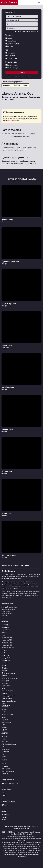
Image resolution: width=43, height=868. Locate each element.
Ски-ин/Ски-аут (12, 68)
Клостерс (5, 720)
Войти (4, 793)
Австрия (5, 733)
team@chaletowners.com (10, 783)
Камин (9, 38)
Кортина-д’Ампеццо (8, 771)
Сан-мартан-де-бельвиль (10, 678)
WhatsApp (7, 85)
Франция (5, 621)
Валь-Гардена (6, 769)
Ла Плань (5, 650)
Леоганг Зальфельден (9, 744)
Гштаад (4, 717)
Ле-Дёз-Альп (6, 655)
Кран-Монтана (6, 722)
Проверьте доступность (12, 121)
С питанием (10, 53)
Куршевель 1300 (7, 637)
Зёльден (4, 737)
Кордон (4, 635)
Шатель (4, 704)
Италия (4, 760)
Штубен (4, 757)
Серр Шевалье (6, 686)
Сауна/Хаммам (12, 41)
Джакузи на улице (12, 44)
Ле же (3, 653)
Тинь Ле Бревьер (7, 691)
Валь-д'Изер (6, 630)
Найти (22, 73)
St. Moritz (5, 709)
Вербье (4, 712)
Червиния (5, 774)
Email (25, 85)
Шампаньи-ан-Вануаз (9, 701)
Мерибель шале (8, 387)
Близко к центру (12, 65)
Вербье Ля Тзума (7, 715)
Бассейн (9, 46)
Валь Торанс (6, 627)
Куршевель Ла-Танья (8, 648)
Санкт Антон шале (9, 555)
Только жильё (11, 58)
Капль (4, 739)
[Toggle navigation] (39, 2)
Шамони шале (7, 429)
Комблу (4, 632)
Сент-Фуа (5, 683)
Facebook (17, 85)
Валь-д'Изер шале (9, 304)
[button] (22, 16)
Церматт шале (7, 220)
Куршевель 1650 (7, 643)
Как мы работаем (11, 827)
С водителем (11, 56)
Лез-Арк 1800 (6, 660)
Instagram (6, 805)
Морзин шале (7, 471)
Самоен (4, 676)
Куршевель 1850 (7, 645)
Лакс (3, 725)
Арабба (4, 764)
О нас (3, 795)
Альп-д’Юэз (5, 625)
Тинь (3, 688)
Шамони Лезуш (7, 698)
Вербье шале (7, 346)
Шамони (4, 693)
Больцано (5, 766)
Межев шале (7, 513)
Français (4, 820)
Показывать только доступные (26, 32)
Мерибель (5, 668)
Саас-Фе (4, 727)
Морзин (4, 671)
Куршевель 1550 (7, 640)
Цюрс (3, 754)
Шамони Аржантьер (8, 696)
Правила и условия (24, 827)
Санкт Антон (6, 749)
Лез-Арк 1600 (6, 658)
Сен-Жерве (5, 681)
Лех (3, 747)
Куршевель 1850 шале (10, 262)
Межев (4, 665)
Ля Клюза (5, 663)
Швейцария (6, 706)
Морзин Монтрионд (8, 673)
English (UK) (5, 814)
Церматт (4, 730)
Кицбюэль (5, 742)
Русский (4, 817)
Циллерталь (6, 752)
